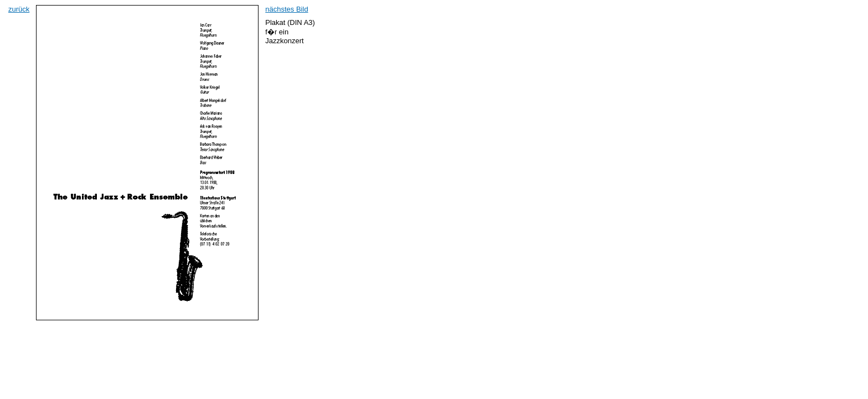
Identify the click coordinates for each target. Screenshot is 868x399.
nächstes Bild (286, 9)
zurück (19, 9)
